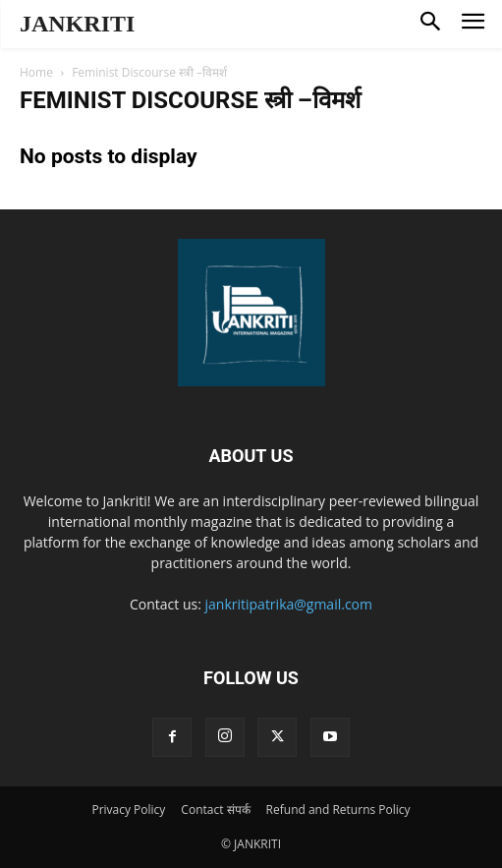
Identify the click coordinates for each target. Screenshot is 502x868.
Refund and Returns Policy (338, 810)
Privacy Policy (128, 810)
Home (36, 72)
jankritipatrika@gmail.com (289, 604)
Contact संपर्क (215, 810)
